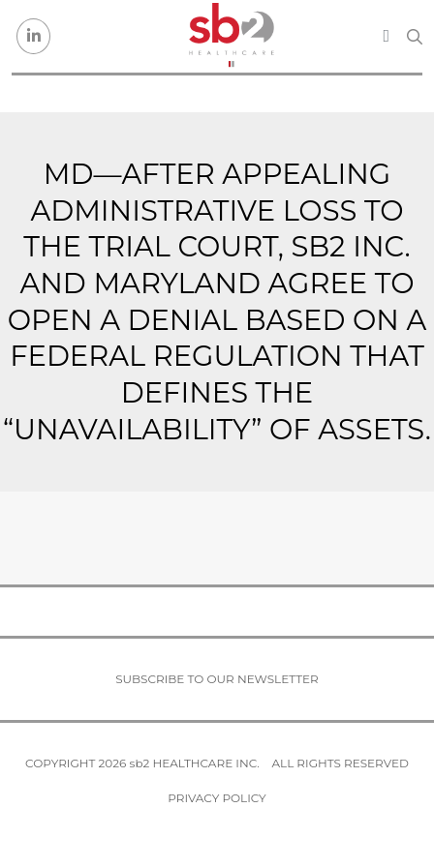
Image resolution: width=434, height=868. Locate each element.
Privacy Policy (217, 798)
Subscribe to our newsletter (217, 679)
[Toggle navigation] (386, 36)
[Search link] (415, 37)
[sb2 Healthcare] (232, 36)
